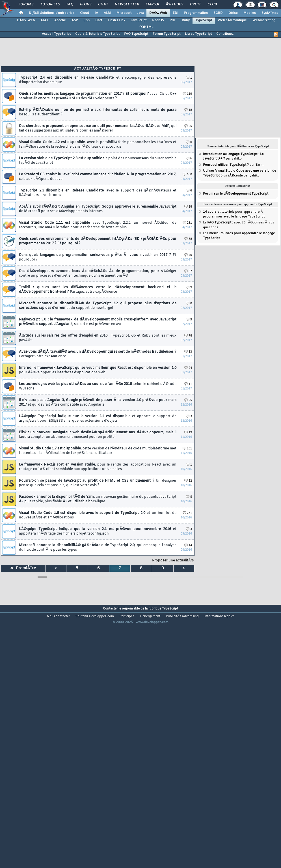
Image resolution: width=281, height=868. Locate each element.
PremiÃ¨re (23, 568)
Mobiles (250, 13)
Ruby (186, 20)
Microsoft (124, 13)
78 (188, 336)
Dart (99, 20)
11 (188, 384)
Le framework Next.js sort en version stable (98, 467)
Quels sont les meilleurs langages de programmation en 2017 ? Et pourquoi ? (98, 96)
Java (140, 13)
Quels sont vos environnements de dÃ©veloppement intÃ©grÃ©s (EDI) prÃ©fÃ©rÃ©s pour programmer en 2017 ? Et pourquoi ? (98, 241)
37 (188, 271)
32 (188, 481)
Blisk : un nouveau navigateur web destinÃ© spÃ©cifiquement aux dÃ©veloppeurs (98, 435)
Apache (60, 20)
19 (188, 433)
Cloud (85, 13)
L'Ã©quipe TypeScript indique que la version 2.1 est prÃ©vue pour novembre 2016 (98, 531)
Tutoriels (50, 5)
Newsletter (127, 5)
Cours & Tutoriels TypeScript (97, 34)
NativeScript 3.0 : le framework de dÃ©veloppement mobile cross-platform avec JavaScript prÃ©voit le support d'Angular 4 (98, 322)
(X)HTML (146, 27)
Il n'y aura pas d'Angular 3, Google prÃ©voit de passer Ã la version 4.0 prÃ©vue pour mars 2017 (98, 402)
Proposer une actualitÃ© (173, 561)
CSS (87, 20)
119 (187, 94)
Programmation (196, 13)
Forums (26, 5)
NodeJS (158, 20)
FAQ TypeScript (136, 34)
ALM (107, 13)
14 (188, 545)
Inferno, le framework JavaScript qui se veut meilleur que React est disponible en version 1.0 (98, 370)
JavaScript (139, 20)
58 (188, 239)
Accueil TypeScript (56, 34)
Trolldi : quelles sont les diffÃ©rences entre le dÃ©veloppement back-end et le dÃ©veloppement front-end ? (98, 290)
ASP (75, 20)
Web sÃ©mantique (232, 20)
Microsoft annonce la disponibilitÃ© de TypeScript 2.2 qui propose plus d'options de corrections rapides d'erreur (98, 306)
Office (233, 13)
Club (212, 5)
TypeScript (204, 20)
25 (188, 126)
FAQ (70, 5)
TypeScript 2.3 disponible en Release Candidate (98, 193)
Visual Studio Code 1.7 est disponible (98, 451)
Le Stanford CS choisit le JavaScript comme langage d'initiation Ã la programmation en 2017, (98, 177)
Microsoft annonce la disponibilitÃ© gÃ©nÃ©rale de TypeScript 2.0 (98, 548)
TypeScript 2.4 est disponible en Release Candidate (98, 80)
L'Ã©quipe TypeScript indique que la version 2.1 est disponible (98, 419)
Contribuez (225, 34)
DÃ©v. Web (158, 13)
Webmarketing (264, 20)
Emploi (152, 5)
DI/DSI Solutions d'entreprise (52, 13)
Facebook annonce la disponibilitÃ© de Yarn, (98, 499)
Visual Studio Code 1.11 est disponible (98, 225)
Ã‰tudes (174, 5)
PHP (173, 20)
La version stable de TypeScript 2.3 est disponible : (98, 161)
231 (187, 223)
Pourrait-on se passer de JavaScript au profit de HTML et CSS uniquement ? (98, 483)
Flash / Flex (116, 20)
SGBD (218, 13)
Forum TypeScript (167, 34)
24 (188, 368)
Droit (195, 5)
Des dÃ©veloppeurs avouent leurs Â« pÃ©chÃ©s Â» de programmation (98, 273)
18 (188, 110)
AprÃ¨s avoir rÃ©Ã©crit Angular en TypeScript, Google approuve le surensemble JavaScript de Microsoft (98, 209)
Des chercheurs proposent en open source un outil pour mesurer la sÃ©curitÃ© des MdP (98, 128)
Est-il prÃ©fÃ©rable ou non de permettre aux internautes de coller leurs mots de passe (98, 112)
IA (96, 13)
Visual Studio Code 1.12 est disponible (98, 145)
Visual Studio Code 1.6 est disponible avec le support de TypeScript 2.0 (98, 515)
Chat (103, 5)
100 (187, 175)
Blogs (86, 5)
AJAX (45, 20)
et (219, 212)
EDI (176, 13)
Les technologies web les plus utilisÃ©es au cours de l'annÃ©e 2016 (98, 386)
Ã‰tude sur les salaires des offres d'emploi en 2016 (98, 338)
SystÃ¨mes (270, 13)
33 (188, 352)
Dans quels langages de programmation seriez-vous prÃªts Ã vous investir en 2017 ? (98, 257)
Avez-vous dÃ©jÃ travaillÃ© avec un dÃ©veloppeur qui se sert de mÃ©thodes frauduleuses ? (98, 354)
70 (188, 255)
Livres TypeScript (198, 34)
